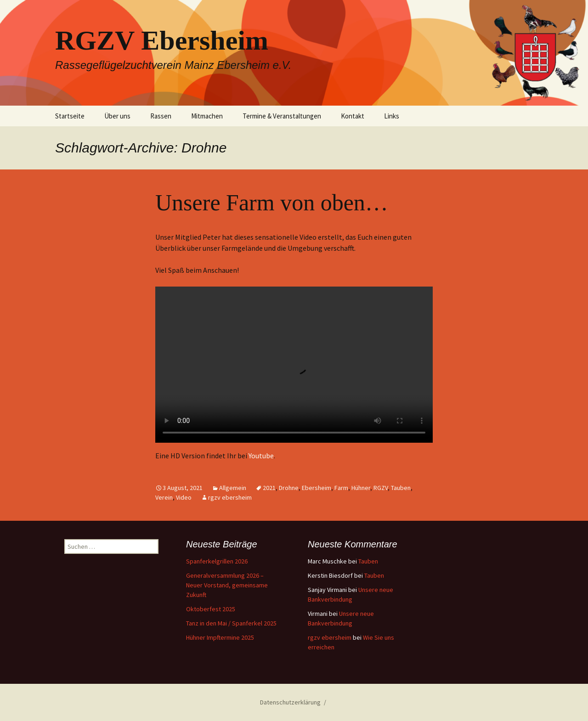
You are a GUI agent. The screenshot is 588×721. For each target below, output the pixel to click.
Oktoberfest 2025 (211, 609)
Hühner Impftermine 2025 (220, 637)
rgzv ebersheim (230, 497)
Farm (341, 488)
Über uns (117, 116)
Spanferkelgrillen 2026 (217, 561)
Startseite (70, 116)
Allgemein (233, 488)
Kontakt (353, 116)
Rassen (161, 116)
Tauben (401, 488)
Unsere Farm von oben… (272, 203)
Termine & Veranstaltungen (282, 116)
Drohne (289, 488)
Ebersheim (317, 488)
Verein (164, 497)
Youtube (261, 456)
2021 (269, 488)
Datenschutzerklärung (290, 702)
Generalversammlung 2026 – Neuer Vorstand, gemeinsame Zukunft (227, 585)
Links (392, 116)
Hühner (361, 488)
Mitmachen (207, 116)
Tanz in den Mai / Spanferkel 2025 (231, 623)
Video (184, 497)
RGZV (381, 488)
